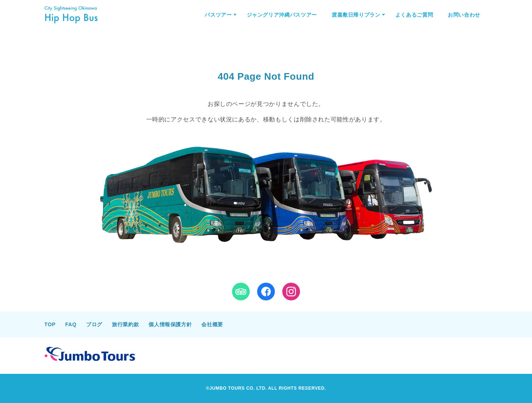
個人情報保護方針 (170, 324)
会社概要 (212, 324)
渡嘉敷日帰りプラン (356, 15)
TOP (50, 324)
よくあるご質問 (414, 15)
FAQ (71, 324)
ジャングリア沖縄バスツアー (282, 15)
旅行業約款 (125, 324)
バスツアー (218, 15)
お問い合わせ (464, 15)
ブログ (94, 324)
